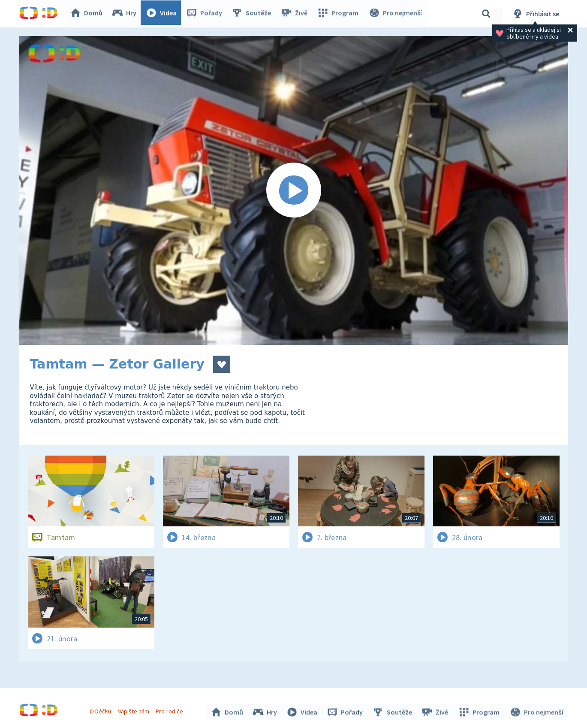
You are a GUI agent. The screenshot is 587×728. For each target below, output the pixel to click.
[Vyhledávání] (486, 14)
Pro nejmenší (396, 14)
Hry (126, 14)
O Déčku (102, 710)
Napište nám (135, 710)
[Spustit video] (294, 190)
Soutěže (253, 14)
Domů (88, 14)
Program (339, 14)
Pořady (206, 14)
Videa (163, 14)
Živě (296, 14)
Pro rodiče (170, 710)
